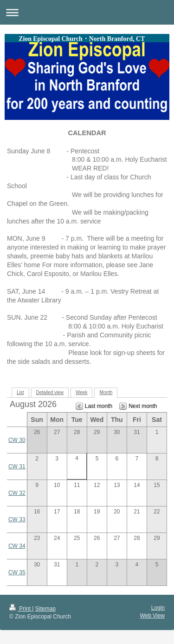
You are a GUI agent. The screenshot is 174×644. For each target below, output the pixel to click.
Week (81, 392)
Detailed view (50, 392)
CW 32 (17, 493)
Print (21, 609)
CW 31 (17, 467)
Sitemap (45, 609)
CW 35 (17, 572)
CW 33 (17, 519)
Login (158, 608)
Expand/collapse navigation (87, 12)
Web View (152, 616)
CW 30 (17, 440)
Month (106, 392)
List (20, 392)
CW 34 (17, 546)
